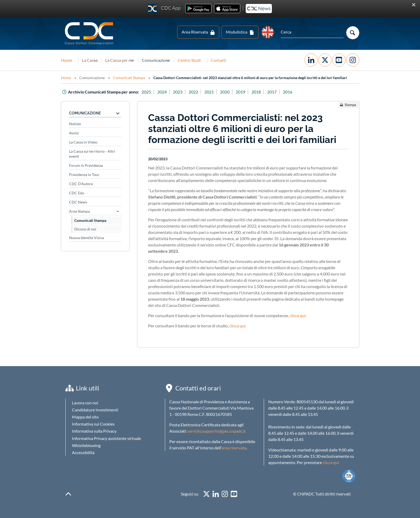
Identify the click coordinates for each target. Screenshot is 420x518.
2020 (225, 92)
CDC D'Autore (81, 184)
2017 (272, 92)
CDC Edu (77, 193)
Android (198, 9)
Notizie (75, 124)
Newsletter (259, 9)
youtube (234, 494)
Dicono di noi (85, 229)
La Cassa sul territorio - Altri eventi (92, 154)
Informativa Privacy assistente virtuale (107, 438)
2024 (162, 92)
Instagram (353, 60)
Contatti (245, 60)
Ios (227, 9)
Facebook (311, 60)
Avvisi (74, 133)
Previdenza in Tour (84, 175)
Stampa (350, 105)
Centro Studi (216, 60)
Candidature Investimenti (95, 410)
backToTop (68, 494)
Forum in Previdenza (86, 165)
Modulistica (237, 32)
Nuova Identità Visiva (86, 238)
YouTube (339, 60)
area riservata (234, 448)
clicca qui (298, 315)
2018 (256, 92)
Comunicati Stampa (129, 78)
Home (66, 60)
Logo (89, 33)
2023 (178, 92)
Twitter (325, 60)
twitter (206, 494)
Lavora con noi (85, 403)
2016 (288, 92)
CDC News (78, 202)
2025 (146, 92)
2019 (240, 92)
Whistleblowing (86, 445)
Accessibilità (83, 452)
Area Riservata (195, 32)
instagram (225, 494)
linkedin (216, 494)
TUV (349, 476)
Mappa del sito (85, 417)
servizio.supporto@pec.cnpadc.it (217, 431)
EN (268, 32)
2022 (193, 92)
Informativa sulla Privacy (94, 431)
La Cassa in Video (83, 142)
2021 (209, 92)
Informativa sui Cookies (93, 424)
